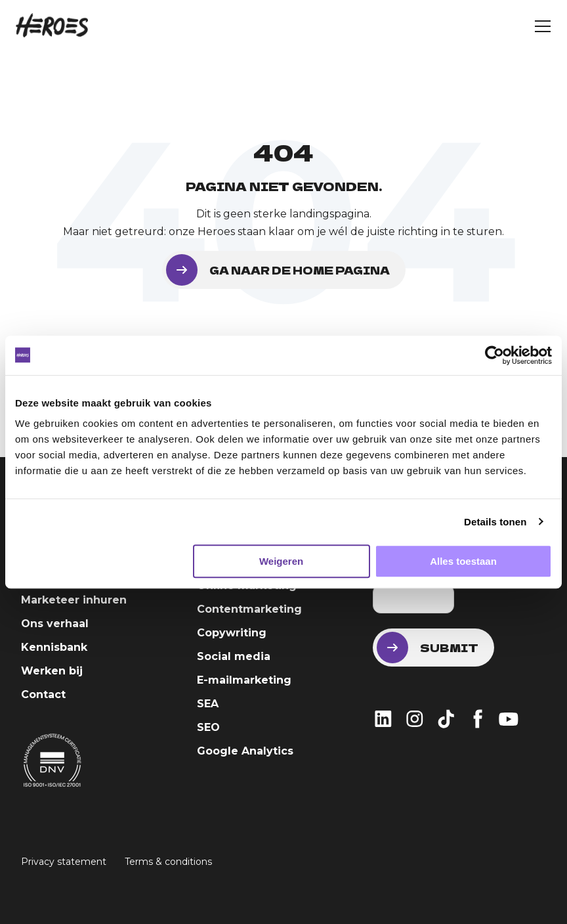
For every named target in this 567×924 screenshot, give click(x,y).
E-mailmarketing (244, 680)
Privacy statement (64, 862)
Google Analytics (245, 751)
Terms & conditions (168, 862)
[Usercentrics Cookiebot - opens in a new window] (494, 355)
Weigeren (281, 561)
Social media (234, 656)
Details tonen (495, 522)
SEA (208, 704)
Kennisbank (54, 647)
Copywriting (232, 633)
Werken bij (52, 671)
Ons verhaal (55, 624)
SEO (208, 727)
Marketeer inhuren (74, 600)
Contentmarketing (249, 609)
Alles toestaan (463, 561)
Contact (43, 694)
